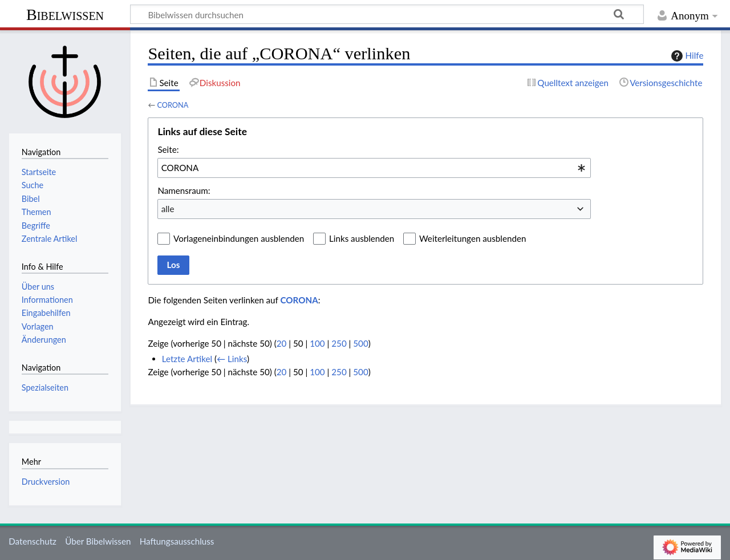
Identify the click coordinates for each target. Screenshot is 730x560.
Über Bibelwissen (98, 541)
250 (339, 343)
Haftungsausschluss (177, 541)
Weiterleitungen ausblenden (473, 238)
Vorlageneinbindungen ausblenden (239, 238)
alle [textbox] (168, 209)
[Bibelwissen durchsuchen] (387, 14)
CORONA (173, 105)
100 (317, 343)
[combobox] (374, 168)
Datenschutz (33, 541)
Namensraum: (184, 190)
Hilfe (686, 56)
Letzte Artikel (187, 359)
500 (360, 343)
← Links (232, 359)
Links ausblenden (362, 238)
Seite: (168, 149)
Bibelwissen (65, 15)
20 (282, 343)
